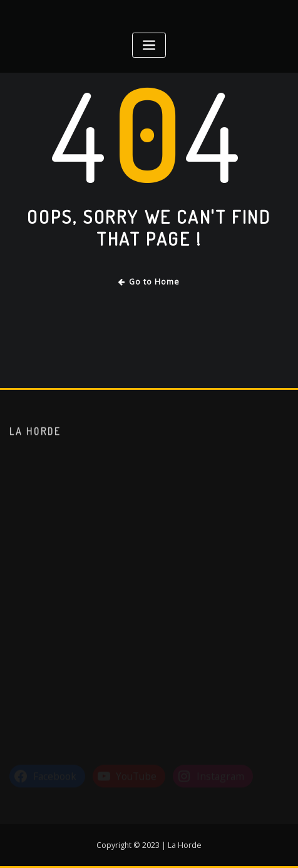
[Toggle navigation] (149, 45)
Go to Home (149, 282)
